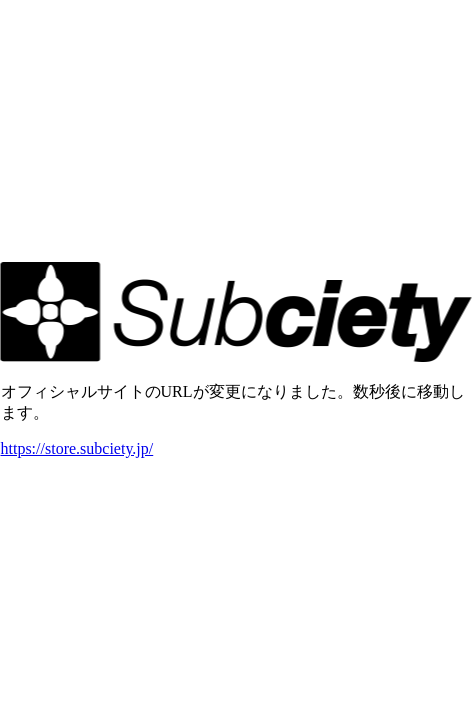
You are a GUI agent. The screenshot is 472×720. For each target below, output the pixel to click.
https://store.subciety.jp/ (77, 448)
